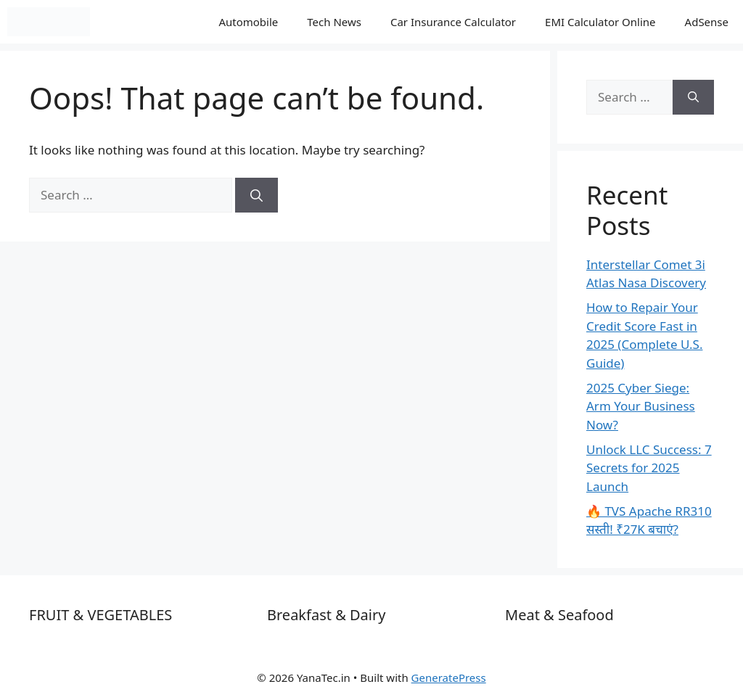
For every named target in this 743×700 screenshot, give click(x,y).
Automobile (248, 22)
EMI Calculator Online (600, 22)
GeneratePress (449, 678)
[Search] (256, 195)
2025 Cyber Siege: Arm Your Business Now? (641, 406)
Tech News (334, 22)
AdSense (707, 22)
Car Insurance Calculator (453, 22)
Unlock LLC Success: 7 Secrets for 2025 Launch (649, 468)
